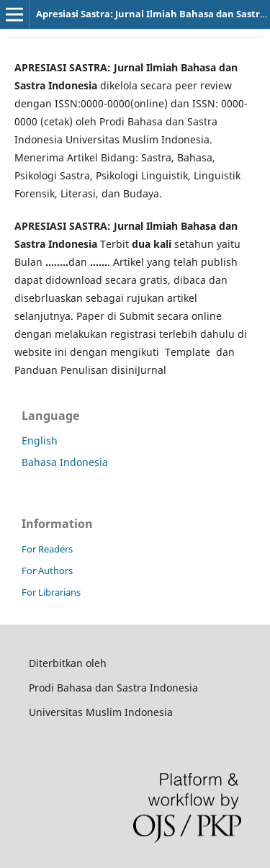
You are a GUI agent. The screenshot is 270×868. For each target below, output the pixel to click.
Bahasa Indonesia (65, 462)
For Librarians (51, 592)
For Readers (47, 549)
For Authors (47, 571)
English (40, 440)
